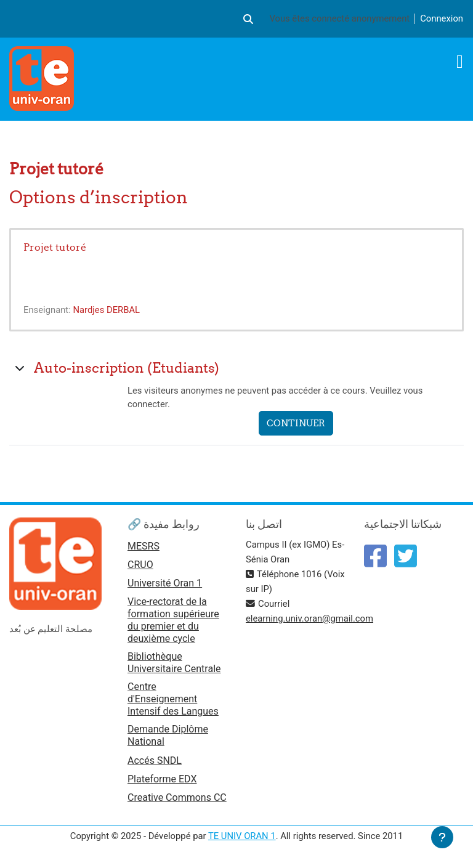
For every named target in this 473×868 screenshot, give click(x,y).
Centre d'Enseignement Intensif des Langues (173, 699)
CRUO (140, 565)
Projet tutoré (55, 247)
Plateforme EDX (162, 779)
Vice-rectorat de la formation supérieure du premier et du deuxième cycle (173, 620)
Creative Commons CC (177, 797)
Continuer (296, 423)
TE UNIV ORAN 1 (242, 836)
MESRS (144, 546)
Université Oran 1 (165, 583)
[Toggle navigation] (460, 62)
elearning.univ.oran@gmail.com (309, 619)
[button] (248, 18)
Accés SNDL (155, 761)
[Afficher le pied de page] (442, 837)
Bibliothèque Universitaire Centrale (174, 663)
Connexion (442, 18)
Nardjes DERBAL (106, 310)
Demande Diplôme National (168, 735)
